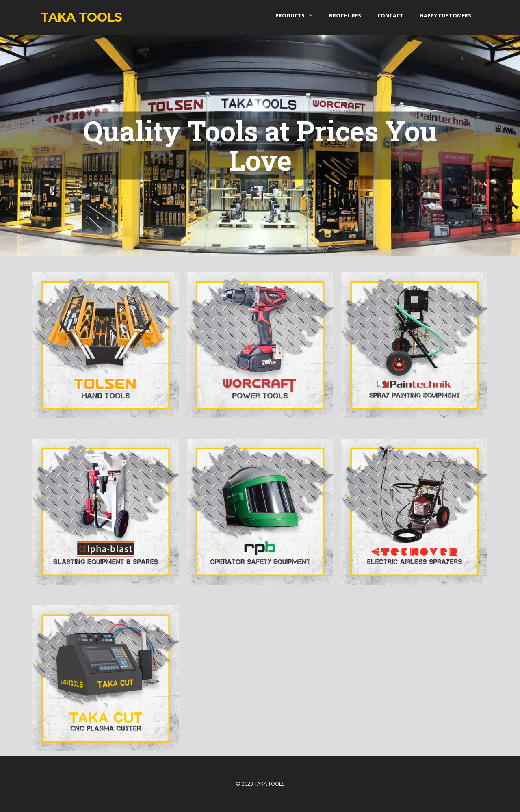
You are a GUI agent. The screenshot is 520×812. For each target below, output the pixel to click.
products (298, 15)
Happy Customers (445, 15)
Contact (390, 15)
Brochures (345, 15)
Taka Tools (81, 17)
